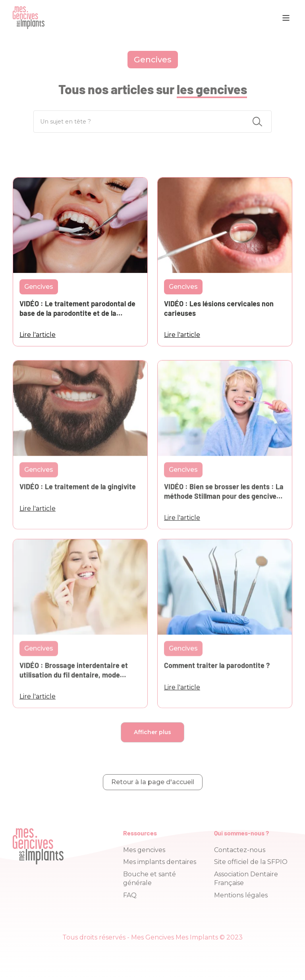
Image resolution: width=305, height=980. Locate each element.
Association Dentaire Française (246, 879)
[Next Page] (152, 732)
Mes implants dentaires (160, 862)
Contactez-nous (240, 850)
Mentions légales (241, 895)
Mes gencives (144, 850)
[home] (29, 18)
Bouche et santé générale (150, 879)
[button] (286, 18)
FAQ (130, 895)
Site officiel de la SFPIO (251, 862)
